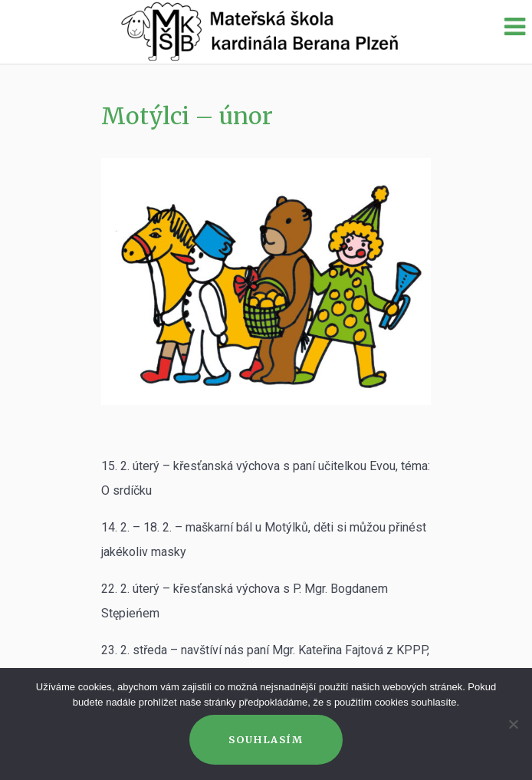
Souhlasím (266, 739)
